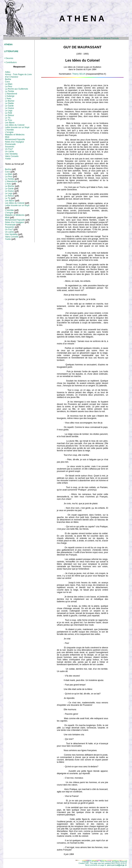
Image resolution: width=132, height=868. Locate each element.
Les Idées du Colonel (15, 125)
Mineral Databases (81, 38)
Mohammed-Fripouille (15, 139)
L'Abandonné (11, 94)
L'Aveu (8, 99)
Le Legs (9, 111)
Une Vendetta (11, 154)
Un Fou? (9, 149)
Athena (44, 38)
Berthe (8, 79)
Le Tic (8, 118)
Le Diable (9, 103)
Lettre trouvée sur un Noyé (17, 127)
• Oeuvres (9, 58)
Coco (7, 82)
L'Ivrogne (9, 132)
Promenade (10, 144)
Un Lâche (9, 151)
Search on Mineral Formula (106, 38)
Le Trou (8, 120)
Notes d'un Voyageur (15, 142)
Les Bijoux (10, 123)
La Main (9, 84)
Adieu (8, 72)
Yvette (8, 159)
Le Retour (10, 115)
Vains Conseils (12, 156)
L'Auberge (10, 96)
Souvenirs (10, 147)
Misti (7, 137)
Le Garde (9, 106)
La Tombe (9, 91)
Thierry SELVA (79, 74)
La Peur (9, 86)
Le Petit (8, 113)
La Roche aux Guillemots (16, 89)
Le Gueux (9, 108)
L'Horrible (9, 130)
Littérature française (60, 38)
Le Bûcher (10, 101)
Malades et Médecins (15, 135)
